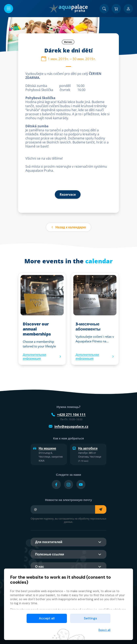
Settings (90, 618)
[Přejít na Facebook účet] (56, 485)
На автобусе (85, 448)
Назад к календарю (68, 227)
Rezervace (68, 194)
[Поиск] (104, 9)
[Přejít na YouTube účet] (81, 485)
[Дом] (68, 8)
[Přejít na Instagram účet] (69, 485)
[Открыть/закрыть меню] (9, 9)
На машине (45, 448)
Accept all (47, 618)
